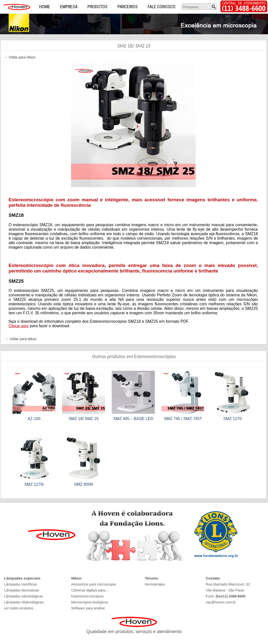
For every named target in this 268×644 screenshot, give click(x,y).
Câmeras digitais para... (90, 590)
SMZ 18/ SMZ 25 (84, 419)
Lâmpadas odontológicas (24, 596)
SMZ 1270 (233, 419)
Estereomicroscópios (88, 596)
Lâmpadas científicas (21, 584)
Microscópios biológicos (90, 602)
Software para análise (88, 608)
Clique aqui (19, 326)
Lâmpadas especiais (22, 578)
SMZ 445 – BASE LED (133, 419)
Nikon (77, 578)
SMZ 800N (84, 484)
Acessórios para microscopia (94, 584)
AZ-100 (34, 419)
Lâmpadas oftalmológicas (24, 602)
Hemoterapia (155, 584)
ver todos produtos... (20, 608)
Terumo (152, 578)
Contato (213, 578)
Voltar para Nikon (22, 57)
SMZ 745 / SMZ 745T (183, 419)
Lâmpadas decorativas (22, 590)
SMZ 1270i (34, 484)
